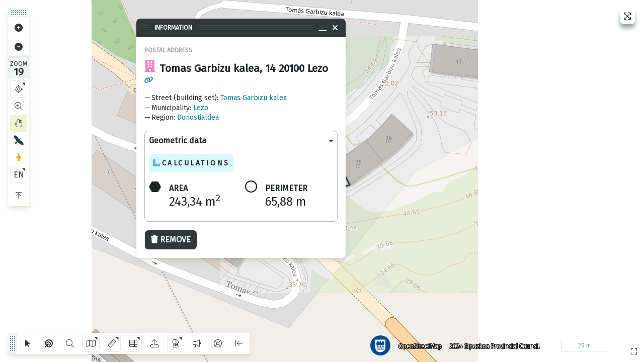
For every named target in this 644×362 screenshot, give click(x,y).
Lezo (201, 108)
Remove (171, 240)
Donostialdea (198, 117)
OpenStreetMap (418, 344)
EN (19, 175)
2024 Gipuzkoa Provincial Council (493, 344)
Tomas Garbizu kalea (254, 98)
